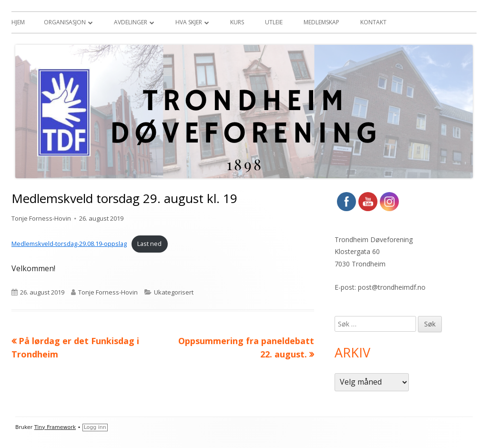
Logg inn (95, 427)
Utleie (274, 22)
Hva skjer (189, 22)
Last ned (149, 244)
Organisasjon (65, 22)
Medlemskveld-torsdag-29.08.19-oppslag (69, 244)
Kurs (237, 22)
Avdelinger (131, 22)
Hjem (18, 22)
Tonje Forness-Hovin (41, 218)
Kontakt (373, 22)
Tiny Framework (55, 427)
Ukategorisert (174, 292)
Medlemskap (321, 22)
